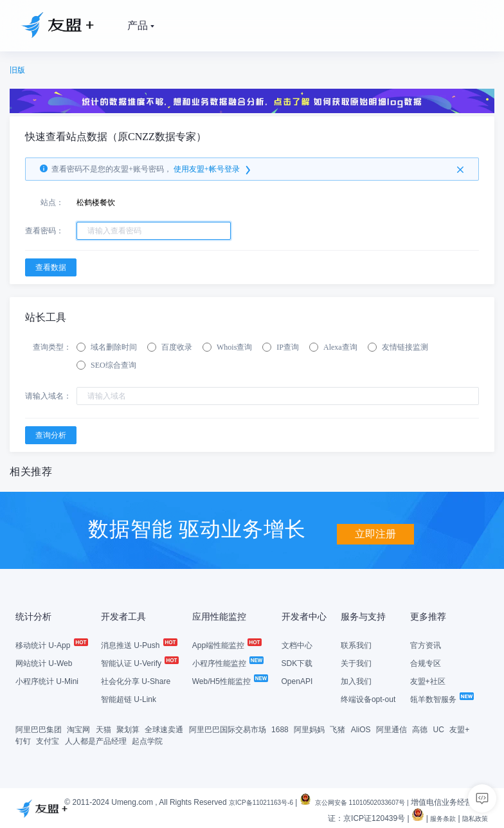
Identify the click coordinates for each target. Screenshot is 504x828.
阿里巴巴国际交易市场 (228, 728)
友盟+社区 (428, 680)
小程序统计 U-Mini (47, 680)
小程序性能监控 (227, 662)
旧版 (17, 70)
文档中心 (297, 644)
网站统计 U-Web (44, 662)
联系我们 (356, 644)
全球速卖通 (164, 728)
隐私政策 (473, 817)
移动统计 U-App (51, 644)
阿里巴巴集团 (39, 728)
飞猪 (337, 728)
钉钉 (23, 740)
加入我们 (356, 680)
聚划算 (128, 728)
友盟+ (459, 728)
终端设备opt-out (368, 698)
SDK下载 (297, 662)
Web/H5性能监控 (230, 680)
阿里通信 (392, 728)
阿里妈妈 (309, 728)
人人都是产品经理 (96, 740)
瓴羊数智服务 (441, 698)
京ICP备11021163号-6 (266, 801)
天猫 (104, 728)
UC (439, 728)
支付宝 (48, 740)
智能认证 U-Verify (139, 662)
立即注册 (375, 527)
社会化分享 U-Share (136, 680)
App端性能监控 (227, 644)
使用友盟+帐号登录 (213, 169)
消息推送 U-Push (139, 644)
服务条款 (435, 817)
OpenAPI (297, 680)
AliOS (361, 728)
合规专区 (426, 662)
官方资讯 (426, 644)
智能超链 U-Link (129, 698)
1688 (280, 728)
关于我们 (356, 662)
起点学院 (147, 740)
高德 (420, 728)
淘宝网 (78, 728)
